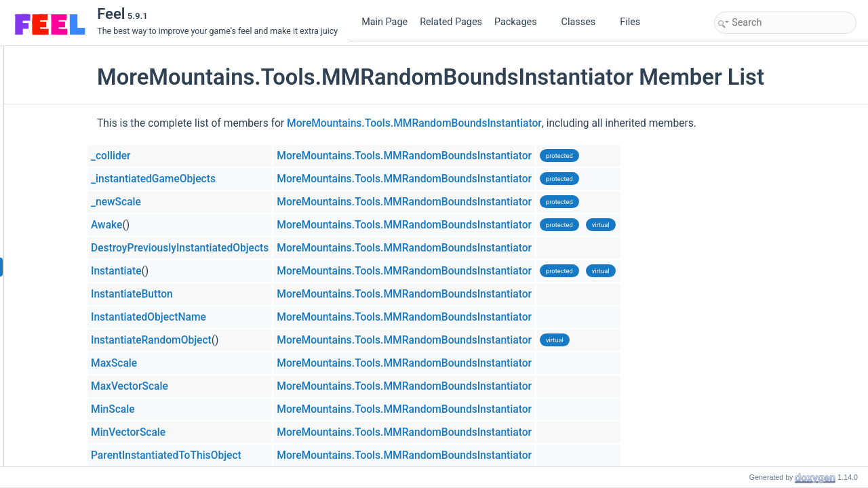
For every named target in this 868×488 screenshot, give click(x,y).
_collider (194, 156)
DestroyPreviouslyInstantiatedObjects (263, 248)
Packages (521, 22)
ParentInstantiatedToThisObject (250, 455)
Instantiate (200, 271)
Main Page (384, 22)
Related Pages (451, 22)
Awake (190, 225)
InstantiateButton (215, 294)
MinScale (196, 409)
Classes (584, 22)
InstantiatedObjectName (232, 317)
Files (635, 22)
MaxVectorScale (213, 386)
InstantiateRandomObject (235, 340)
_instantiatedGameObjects (237, 179)
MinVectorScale (212, 432)
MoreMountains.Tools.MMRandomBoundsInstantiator (498, 123)
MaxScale (197, 363)
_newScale (199, 202)
